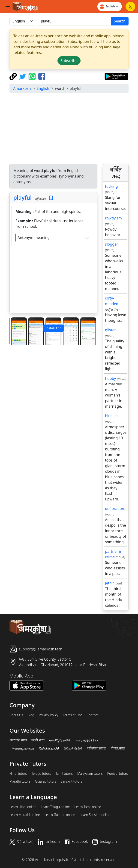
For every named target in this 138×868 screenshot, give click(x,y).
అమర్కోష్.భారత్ (60, 740)
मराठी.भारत (38, 740)
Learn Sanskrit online (95, 815)
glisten (111, 330)
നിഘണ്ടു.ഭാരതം (22, 748)
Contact (92, 715)
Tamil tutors (64, 774)
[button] (16, 331)
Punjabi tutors (118, 774)
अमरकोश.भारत (18, 740)
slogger (112, 244)
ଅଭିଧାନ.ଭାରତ (73, 748)
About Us (16, 715)
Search (120, 21)
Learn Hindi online (23, 807)
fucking (111, 186)
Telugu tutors (41, 774)
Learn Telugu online (55, 807)
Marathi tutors (20, 781)
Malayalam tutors (90, 774)
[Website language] (110, 6)
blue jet (111, 416)
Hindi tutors (18, 774)
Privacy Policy (48, 715)
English (43, 88)
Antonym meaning (34, 237)
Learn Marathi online (25, 815)
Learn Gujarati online (60, 815)
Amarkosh (22, 88)
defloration (115, 509)
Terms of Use (72, 715)
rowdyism (113, 218)
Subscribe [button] (69, 61)
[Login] (130, 6)
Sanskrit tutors (71, 781)
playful (22, 198)
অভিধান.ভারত (96, 748)
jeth (108, 583)
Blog (31, 715)
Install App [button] (53, 328)
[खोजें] (74, 21)
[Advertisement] (53, 281)
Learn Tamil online (88, 807)
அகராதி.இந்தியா (87, 740)
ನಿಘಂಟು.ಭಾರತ (49, 748)
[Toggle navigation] (8, 6)
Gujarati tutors (46, 781)
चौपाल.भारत (118, 748)
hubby (110, 378)
